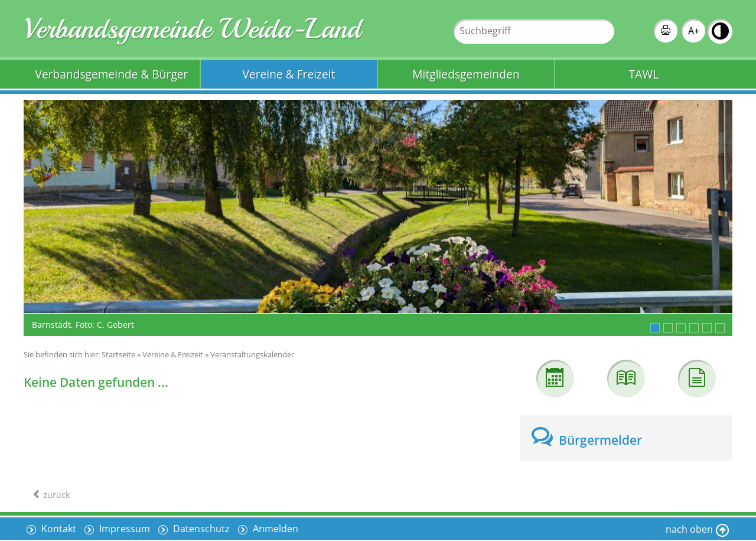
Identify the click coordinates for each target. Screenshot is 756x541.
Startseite (118, 354)
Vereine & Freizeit (289, 74)
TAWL (644, 74)
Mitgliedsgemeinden (466, 74)
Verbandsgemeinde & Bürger (112, 74)
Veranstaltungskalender (252, 354)
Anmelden (274, 529)
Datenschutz (200, 529)
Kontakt (58, 529)
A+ (694, 31)
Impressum (123, 529)
